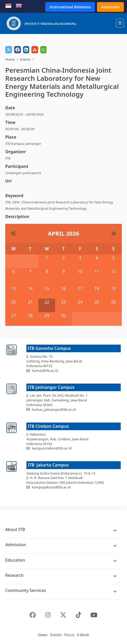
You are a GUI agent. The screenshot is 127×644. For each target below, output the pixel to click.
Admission (110, 7)
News (43, 635)
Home (10, 59)
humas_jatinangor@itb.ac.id (54, 409)
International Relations (70, 7)
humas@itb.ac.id (45, 371)
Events (25, 59)
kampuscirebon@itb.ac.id (52, 448)
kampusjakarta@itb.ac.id (51, 487)
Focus (69, 635)
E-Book (83, 635)
